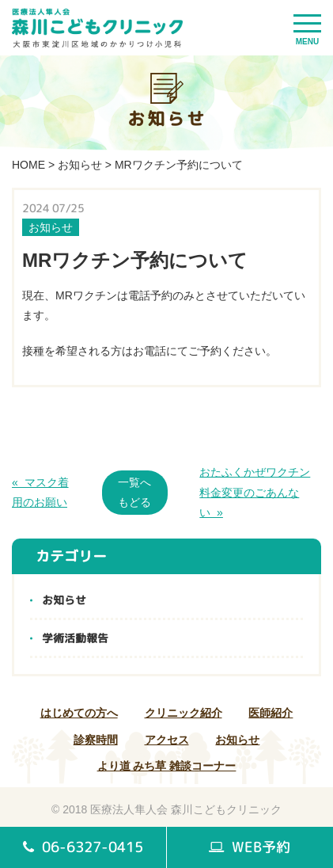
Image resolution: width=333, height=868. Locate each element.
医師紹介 (271, 713)
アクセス (167, 740)
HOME (28, 165)
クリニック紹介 (184, 713)
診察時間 (96, 740)
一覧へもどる (134, 492)
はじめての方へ (79, 713)
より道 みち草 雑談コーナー (167, 766)
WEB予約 (250, 847)
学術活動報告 (75, 638)
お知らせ (80, 165)
